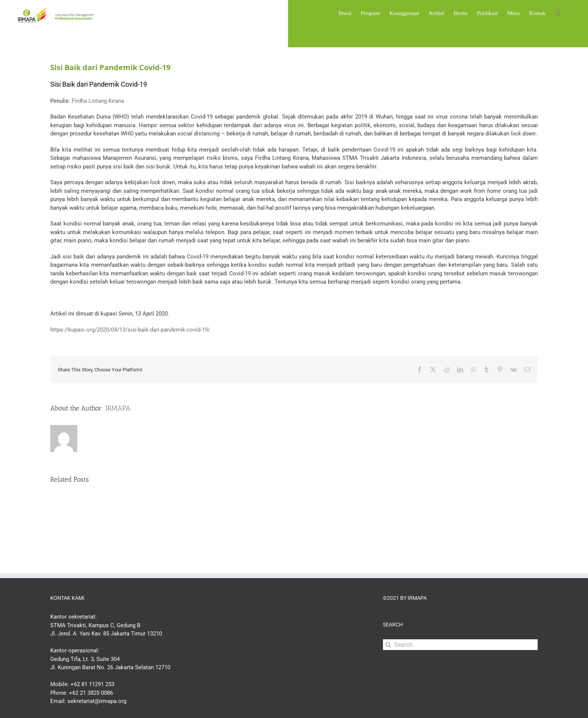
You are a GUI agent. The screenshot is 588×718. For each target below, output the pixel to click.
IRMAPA (118, 408)
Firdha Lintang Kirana (98, 101)
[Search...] (460, 645)
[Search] (388, 645)
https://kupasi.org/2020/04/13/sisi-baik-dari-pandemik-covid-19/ (130, 330)
